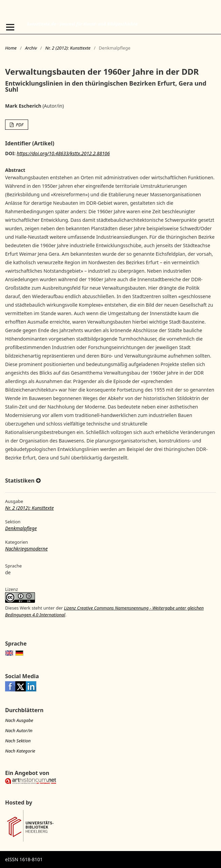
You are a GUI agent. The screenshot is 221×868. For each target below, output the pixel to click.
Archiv (31, 48)
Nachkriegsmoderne (26, 549)
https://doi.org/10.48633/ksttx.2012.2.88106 (63, 153)
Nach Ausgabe (19, 720)
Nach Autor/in (19, 730)
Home (11, 48)
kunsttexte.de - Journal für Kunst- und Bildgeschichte (82, 24)
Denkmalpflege (21, 528)
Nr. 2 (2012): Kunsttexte (68, 48)
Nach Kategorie (20, 751)
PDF (19, 125)
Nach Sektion (18, 741)
